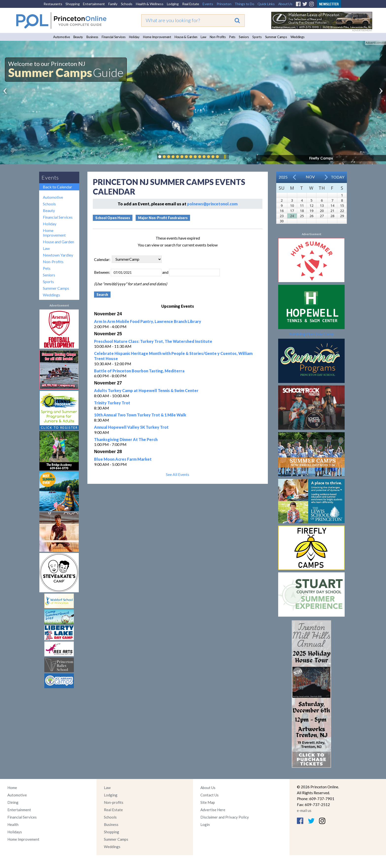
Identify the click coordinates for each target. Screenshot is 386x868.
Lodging (173, 4)
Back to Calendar (57, 187)
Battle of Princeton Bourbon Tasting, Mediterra (139, 371)
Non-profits (114, 802)
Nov (310, 177)
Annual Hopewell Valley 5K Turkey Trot (131, 427)
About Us (285, 4)
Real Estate (191, 4)
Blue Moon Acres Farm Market (123, 459)
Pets (232, 37)
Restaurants (53, 4)
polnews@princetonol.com (212, 204)
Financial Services (114, 37)
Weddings (298, 37)
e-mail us (304, 810)
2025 (283, 177)
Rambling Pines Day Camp (312, 334)
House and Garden (58, 242)
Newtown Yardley (58, 255)
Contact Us (209, 795)
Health (13, 824)
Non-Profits (218, 37)
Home (12, 788)
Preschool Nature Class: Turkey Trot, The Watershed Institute (153, 341)
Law (203, 37)
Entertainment (94, 4)
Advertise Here (213, 810)
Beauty (78, 37)
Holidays (15, 832)
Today (338, 177)
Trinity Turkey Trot (112, 403)
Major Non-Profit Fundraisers (163, 218)
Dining (13, 802)
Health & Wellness (150, 4)
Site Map (208, 802)
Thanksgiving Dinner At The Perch (126, 439)
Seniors (244, 37)
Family (113, 4)
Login (205, 824)
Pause (225, 157)
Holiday (134, 37)
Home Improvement (157, 37)
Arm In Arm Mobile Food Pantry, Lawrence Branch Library (148, 321)
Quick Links (266, 4)
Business (92, 37)
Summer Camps (276, 37)
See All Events (178, 474)
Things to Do (244, 4)
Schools (127, 4)
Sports (257, 37)
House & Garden (186, 37)
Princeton (224, 4)
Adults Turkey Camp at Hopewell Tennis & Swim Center (146, 390)
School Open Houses (113, 218)
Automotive (62, 37)
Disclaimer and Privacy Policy (225, 817)
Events (208, 4)
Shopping (72, 4)
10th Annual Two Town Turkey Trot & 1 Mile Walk (140, 415)
